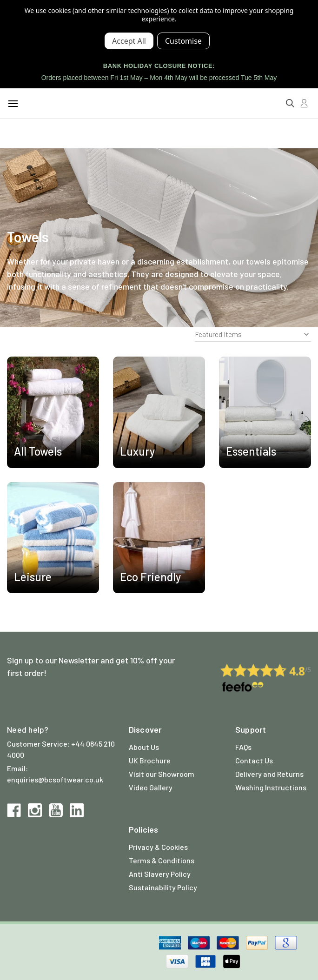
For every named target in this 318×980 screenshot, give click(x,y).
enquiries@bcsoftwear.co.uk (55, 779)
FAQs (243, 747)
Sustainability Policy (163, 887)
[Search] (290, 103)
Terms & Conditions (162, 860)
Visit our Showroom (162, 774)
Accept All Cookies (129, 41)
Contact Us (254, 760)
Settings (183, 41)
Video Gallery (151, 787)
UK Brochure (150, 760)
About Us (144, 747)
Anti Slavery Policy (160, 874)
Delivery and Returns (269, 774)
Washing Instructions (271, 787)
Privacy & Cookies (158, 847)
